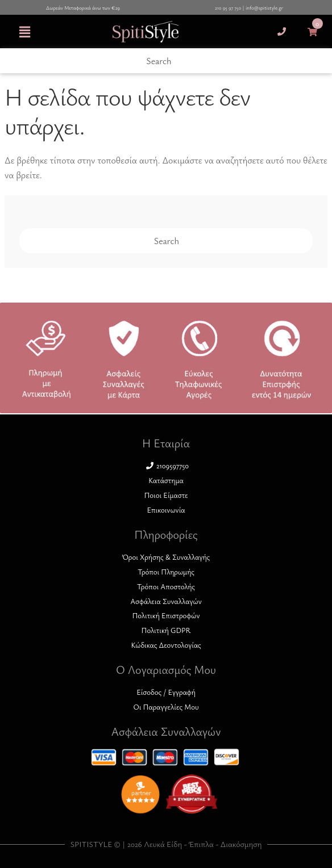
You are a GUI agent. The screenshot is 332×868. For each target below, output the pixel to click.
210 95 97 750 (228, 8)
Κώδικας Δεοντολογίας (166, 645)
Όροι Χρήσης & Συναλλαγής (166, 557)
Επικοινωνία (166, 510)
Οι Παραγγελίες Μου (166, 707)
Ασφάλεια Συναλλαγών (166, 601)
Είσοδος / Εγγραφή (166, 692)
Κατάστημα (166, 480)
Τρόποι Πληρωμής (166, 572)
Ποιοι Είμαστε (166, 495)
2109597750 (167, 466)
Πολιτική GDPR (166, 630)
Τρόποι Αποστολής (166, 586)
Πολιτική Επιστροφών (166, 615)
